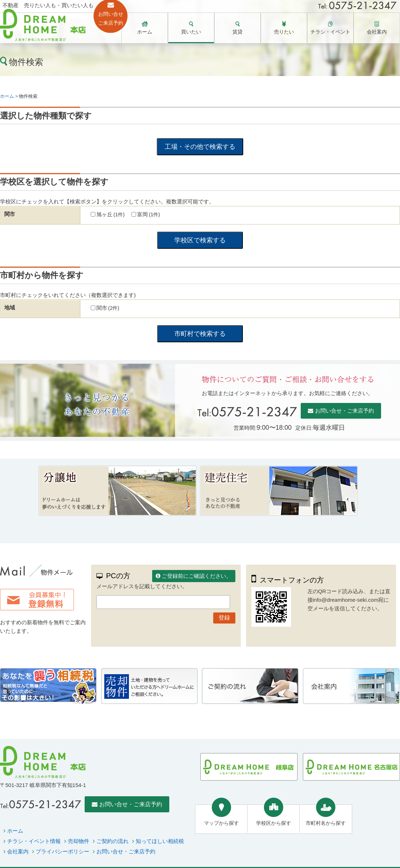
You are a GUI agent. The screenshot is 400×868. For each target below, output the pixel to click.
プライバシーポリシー (62, 851)
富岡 (149, 214)
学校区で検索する (200, 240)
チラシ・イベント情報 (34, 841)
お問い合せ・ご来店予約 (344, 411)
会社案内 (377, 32)
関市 (108, 308)
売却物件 (79, 841)
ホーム (145, 32)
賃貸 (237, 32)
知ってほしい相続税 (160, 841)
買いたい (191, 32)
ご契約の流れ (112, 841)
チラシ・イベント (330, 32)
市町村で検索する (200, 334)
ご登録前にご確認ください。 (197, 576)
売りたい (284, 32)
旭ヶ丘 (111, 214)
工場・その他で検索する (200, 147)
